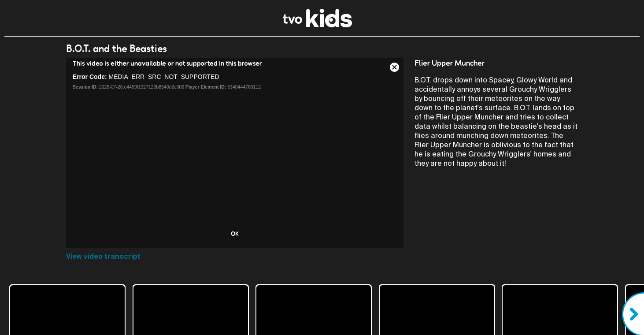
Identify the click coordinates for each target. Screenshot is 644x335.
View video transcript (103, 256)
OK (235, 234)
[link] (317, 25)
